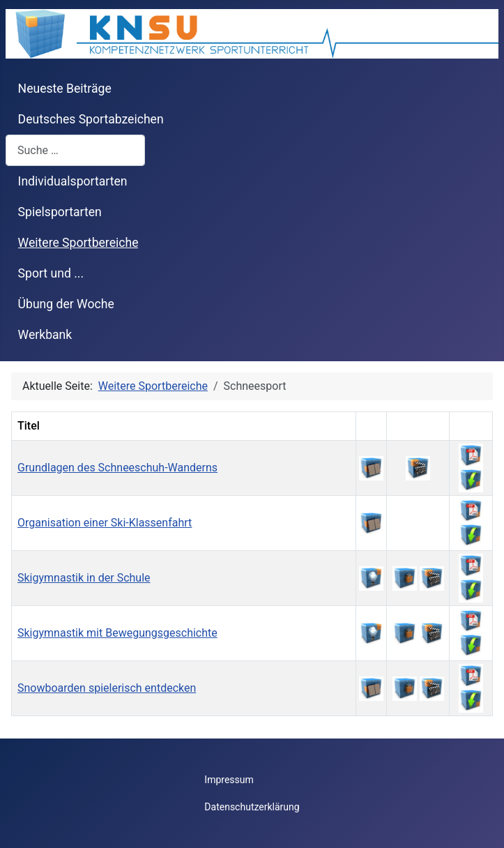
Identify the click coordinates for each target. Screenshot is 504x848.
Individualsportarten (73, 181)
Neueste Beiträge (65, 89)
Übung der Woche (66, 304)
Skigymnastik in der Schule (84, 578)
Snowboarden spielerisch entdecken (107, 688)
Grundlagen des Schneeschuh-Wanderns (117, 468)
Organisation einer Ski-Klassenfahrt (105, 523)
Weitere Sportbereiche (78, 243)
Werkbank (45, 335)
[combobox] (75, 150)
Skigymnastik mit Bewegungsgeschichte (117, 633)
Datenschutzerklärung (252, 807)
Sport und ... (51, 273)
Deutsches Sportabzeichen (91, 119)
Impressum (229, 780)
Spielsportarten (60, 212)
